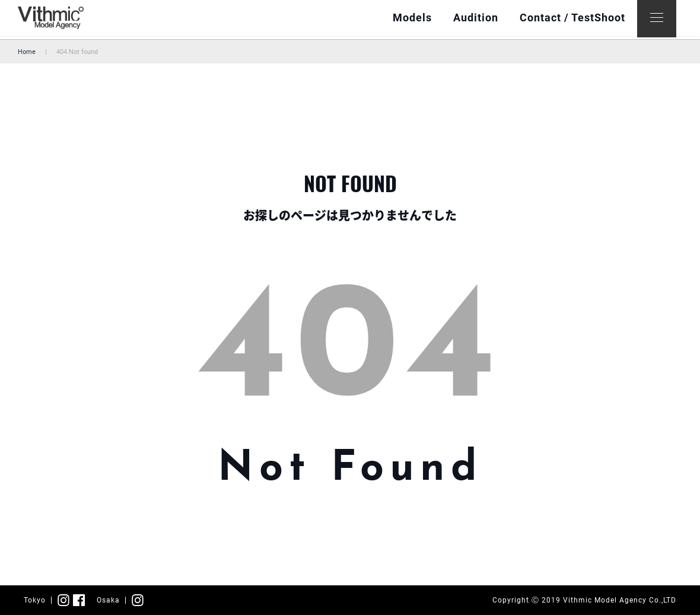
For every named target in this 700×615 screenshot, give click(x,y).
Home (27, 52)
